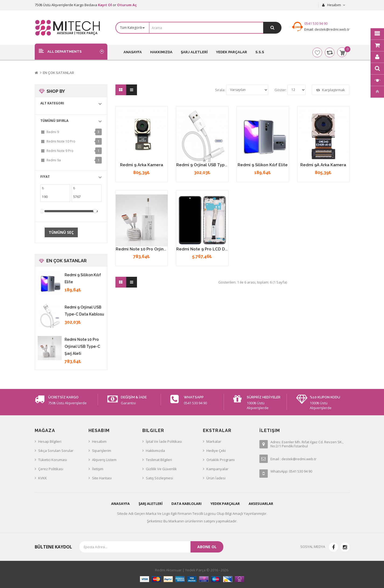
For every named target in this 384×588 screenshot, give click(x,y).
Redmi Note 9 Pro (60, 151)
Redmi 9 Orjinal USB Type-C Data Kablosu (218, 165)
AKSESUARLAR (261, 504)
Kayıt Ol (105, 5)
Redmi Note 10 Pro (61, 141)
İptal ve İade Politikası (164, 441)
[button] (71, 51)
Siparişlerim (102, 451)
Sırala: (220, 90)
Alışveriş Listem (104, 460)
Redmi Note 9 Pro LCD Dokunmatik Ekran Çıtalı (223, 249)
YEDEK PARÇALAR (225, 504)
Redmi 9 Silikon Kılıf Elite (263, 165)
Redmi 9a (54, 160)
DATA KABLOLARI (186, 504)
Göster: (281, 90)
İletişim (98, 469)
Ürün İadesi (216, 478)
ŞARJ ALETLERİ (151, 504)
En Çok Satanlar (58, 73)
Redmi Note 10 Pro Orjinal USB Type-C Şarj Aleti (82, 346)
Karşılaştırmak (331, 90)
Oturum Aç (127, 5)
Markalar (214, 441)
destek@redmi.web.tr (332, 29)
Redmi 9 (53, 132)
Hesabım (99, 441)
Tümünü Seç (61, 232)
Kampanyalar (217, 469)
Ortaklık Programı (221, 460)
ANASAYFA (120, 504)
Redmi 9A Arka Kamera (323, 165)
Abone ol (207, 547)
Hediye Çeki (216, 451)
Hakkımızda (155, 451)
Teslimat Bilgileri (159, 460)
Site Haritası (102, 478)
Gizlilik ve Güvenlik (161, 469)
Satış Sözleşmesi (159, 478)
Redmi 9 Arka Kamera (142, 165)
